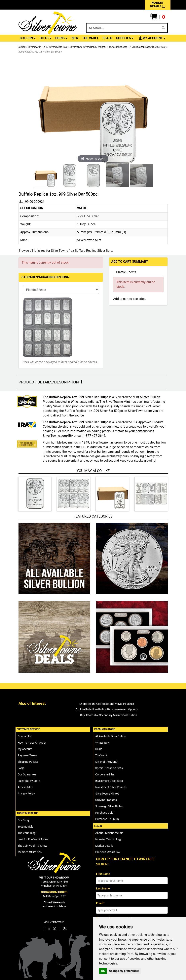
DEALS (107, 38)
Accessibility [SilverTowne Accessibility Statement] (25, 787)
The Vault (101, 755)
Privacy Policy (26, 794)
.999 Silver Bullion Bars (56, 47)
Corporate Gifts (105, 774)
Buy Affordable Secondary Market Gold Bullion (109, 715)
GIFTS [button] (45, 38)
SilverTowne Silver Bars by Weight (87, 47)
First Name (103, 874)
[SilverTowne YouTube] (60, 929)
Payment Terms (27, 755)
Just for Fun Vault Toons (33, 839)
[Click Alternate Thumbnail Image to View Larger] (45, 176)
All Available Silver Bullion (111, 736)
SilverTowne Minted (107, 794)
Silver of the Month (107, 762)
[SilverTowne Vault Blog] (65, 929)
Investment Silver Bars (109, 781)
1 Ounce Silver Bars (117, 47)
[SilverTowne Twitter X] (54, 929)
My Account (25, 749)
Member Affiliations (30, 852)
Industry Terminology (108, 839)
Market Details (104, 846)
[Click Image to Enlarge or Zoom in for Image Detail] (93, 109)
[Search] (163, 28)
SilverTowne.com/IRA (58, 436)
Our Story (24, 820)
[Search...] (122, 28)
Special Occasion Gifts (109, 768)
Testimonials (25, 827)
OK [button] (103, 971)
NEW (75, 38)
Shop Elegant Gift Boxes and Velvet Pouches (107, 704)
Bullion (22, 47)
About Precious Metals (109, 833)
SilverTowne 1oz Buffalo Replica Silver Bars (82, 251)
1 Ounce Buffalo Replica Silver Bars (148, 47)
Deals (99, 749)
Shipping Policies (28, 762)
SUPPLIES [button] (125, 38)
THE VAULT (90, 38)
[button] (157, 17)
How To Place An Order (32, 743)
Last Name (103, 888)
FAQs (21, 768)
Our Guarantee (27, 774)
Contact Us (25, 736)
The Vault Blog (27, 833)
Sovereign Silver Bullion (109, 806)
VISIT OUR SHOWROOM (54, 878)
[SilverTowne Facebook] (45, 929)
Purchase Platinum (107, 819)
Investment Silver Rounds (111, 787)
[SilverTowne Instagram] (49, 929)
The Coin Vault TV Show (32, 846)
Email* (100, 903)
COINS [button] (61, 38)
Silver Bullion (35, 47)
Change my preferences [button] (124, 971)
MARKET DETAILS (158, 5)
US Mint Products (106, 800)
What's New (102, 743)
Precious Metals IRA (108, 852)
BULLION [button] (28, 38)
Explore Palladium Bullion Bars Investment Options (107, 709)
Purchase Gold (104, 813)
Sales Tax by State (29, 781)
